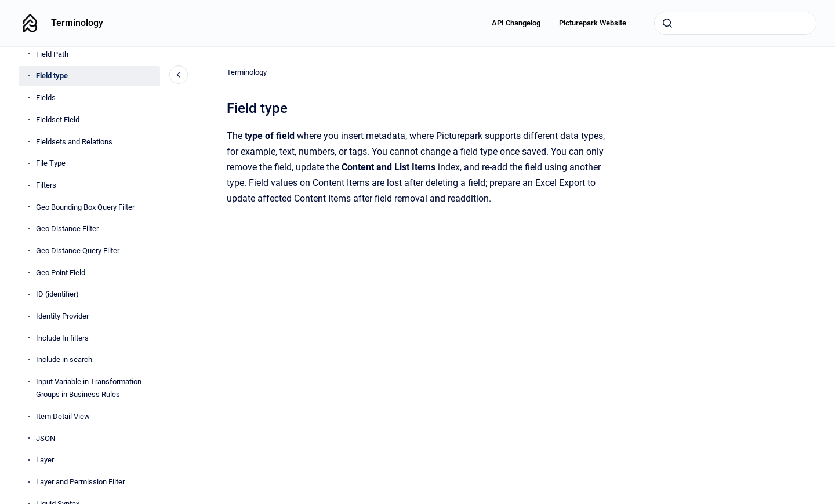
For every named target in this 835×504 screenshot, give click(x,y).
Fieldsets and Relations (74, 142)
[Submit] (667, 23)
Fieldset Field (58, 120)
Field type (52, 76)
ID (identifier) (57, 294)
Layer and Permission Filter (80, 482)
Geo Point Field (61, 273)
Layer (45, 460)
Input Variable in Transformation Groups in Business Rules (89, 388)
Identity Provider (62, 316)
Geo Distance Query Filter (78, 251)
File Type (51, 163)
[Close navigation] (179, 75)
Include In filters (62, 338)
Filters (46, 185)
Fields (46, 98)
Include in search (64, 359)
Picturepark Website (593, 23)
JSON (46, 438)
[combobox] (735, 23)
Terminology (77, 23)
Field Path (52, 54)
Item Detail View (63, 416)
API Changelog (516, 23)
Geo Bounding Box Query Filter (85, 207)
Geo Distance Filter (67, 229)
